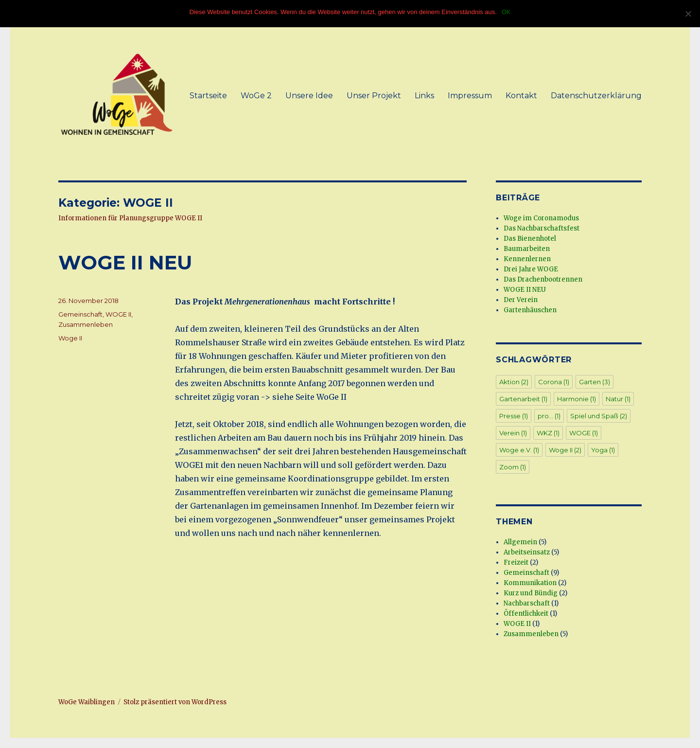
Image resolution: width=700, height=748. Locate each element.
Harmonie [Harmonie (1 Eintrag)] (577, 399)
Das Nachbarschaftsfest (542, 228)
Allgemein (520, 542)
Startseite (208, 96)
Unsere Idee (309, 96)
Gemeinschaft (80, 314)
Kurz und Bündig (531, 593)
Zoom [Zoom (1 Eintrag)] (513, 467)
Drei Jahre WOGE (531, 269)
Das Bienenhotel (530, 239)
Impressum (470, 96)
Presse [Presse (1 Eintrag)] (514, 416)
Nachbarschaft (527, 603)
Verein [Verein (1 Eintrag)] (513, 433)
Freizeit (516, 562)
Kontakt (521, 96)
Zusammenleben (86, 324)
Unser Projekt (374, 96)
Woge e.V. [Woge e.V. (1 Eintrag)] (519, 450)
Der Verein (521, 300)
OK (506, 12)
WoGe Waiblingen (87, 702)
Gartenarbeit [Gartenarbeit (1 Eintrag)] (523, 399)
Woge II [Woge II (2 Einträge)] (565, 450)
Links (424, 96)
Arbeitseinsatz (527, 552)
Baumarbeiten (527, 249)
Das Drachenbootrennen (543, 279)
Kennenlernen (527, 259)
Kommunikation (530, 583)
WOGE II (118, 314)
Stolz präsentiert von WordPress (175, 702)
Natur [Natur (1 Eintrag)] (618, 399)
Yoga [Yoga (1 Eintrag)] (603, 450)
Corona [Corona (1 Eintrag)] (554, 382)
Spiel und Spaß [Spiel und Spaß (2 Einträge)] (599, 416)
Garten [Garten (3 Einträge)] (595, 382)
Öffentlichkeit (526, 614)
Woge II (70, 338)
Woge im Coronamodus (541, 218)
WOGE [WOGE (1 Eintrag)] (584, 433)
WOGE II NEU (125, 262)
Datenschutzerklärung (596, 96)
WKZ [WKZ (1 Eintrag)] (548, 433)
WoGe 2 (256, 96)
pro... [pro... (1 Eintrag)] (549, 416)
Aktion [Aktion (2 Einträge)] (514, 382)
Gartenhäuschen (530, 310)
